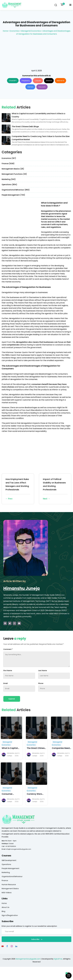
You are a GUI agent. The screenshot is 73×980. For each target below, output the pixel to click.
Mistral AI (60, 81)
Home (5, 31)
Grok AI (49, 81)
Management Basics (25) (13, 169)
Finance (5, 880)
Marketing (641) (9, 179)
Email (5, 683)
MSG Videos (7, 893)
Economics (14, 31)
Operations (6, 864)
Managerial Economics (31, 31)
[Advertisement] (36, 52)
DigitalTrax (58, 959)
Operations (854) (9, 185)
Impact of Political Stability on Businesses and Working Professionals (55, 489)
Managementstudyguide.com (28, 959)
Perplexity (26, 81)
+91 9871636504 (10, 846)
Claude (38, 81)
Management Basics (10, 888)
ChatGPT (13, 81)
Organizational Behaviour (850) (16, 190)
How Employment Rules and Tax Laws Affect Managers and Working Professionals (18, 489)
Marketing (6, 872)
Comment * (8, 649)
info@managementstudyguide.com (19, 849)
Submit (12, 699)
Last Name (43, 671)
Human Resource (9, 884)
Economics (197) (9, 158)
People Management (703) (13, 195)
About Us (5, 907)
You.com (42, 87)
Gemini (30, 87)
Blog (3, 911)
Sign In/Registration (10, 915)
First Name (8, 671)
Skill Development (9, 860)
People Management (10, 868)
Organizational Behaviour (12, 876)
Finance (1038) (8, 164)
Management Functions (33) (14, 174)
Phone (41, 683)
